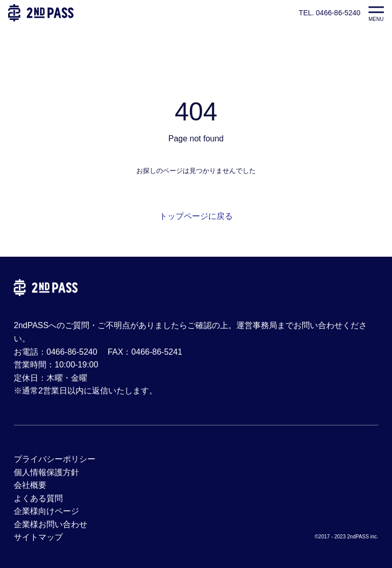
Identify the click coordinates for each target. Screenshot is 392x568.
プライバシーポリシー (55, 459)
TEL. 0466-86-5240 (329, 13)
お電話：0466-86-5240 (56, 352)
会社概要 (30, 485)
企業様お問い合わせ (51, 524)
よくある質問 (38, 498)
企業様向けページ (46, 511)
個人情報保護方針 (46, 472)
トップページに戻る (196, 216)
